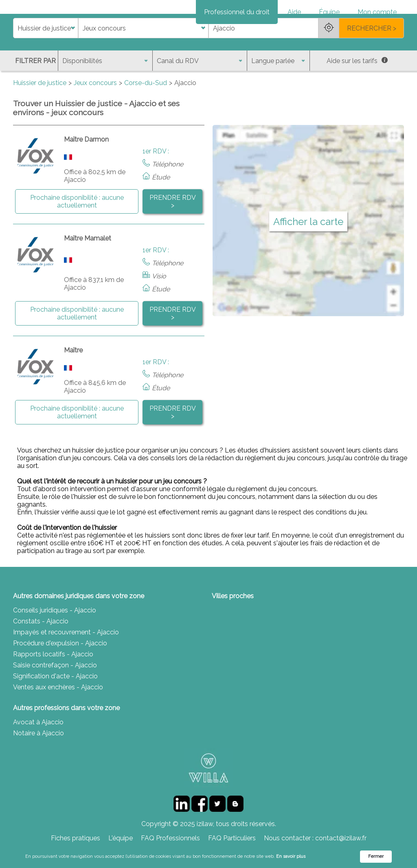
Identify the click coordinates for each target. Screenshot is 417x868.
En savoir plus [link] (291, 856)
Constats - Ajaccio (41, 650)
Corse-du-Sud (146, 111)
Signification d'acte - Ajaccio (55, 705)
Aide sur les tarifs (357, 89)
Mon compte (377, 12)
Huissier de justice (40, 111)
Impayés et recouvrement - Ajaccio (66, 661)
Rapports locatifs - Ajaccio (53, 683)
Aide (294, 12)
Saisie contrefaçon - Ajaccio (55, 694)
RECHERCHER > (372, 57)
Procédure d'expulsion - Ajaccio (60, 672)
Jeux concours (95, 111)
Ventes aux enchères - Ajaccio (58, 716)
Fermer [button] (376, 856)
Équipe (329, 12)
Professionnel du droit (237, 12)
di (16, 57)
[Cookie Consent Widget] (208, 857)
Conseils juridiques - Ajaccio (55, 639)
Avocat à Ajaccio (38, 751)
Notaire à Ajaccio (38, 762)
